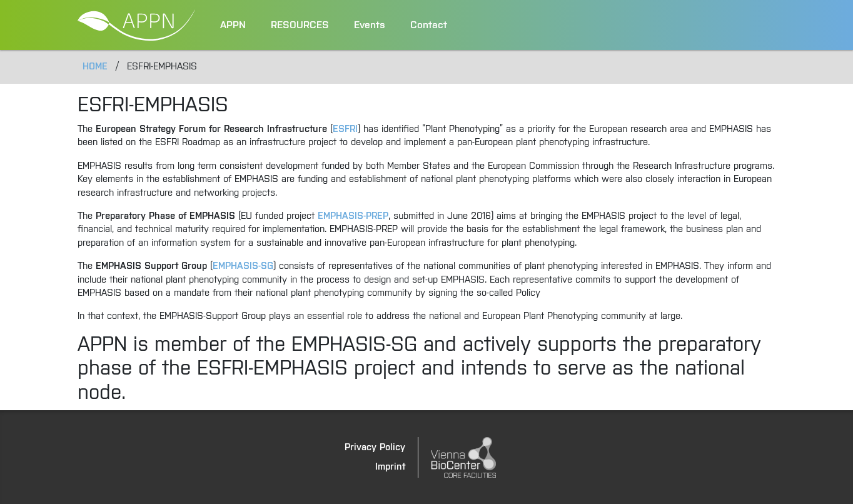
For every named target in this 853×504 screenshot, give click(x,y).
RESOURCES (300, 25)
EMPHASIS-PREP (353, 216)
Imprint (390, 467)
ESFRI (345, 129)
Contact (429, 25)
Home (95, 67)
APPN (233, 25)
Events (370, 25)
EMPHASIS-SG (243, 266)
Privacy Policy (375, 447)
